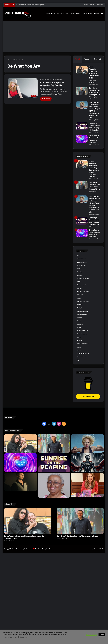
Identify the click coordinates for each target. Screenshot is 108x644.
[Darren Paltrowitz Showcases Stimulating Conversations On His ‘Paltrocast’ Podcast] (82, 70)
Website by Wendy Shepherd (44, 549)
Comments (98, 59)
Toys (79, 360)
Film (67, 14)
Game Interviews (83, 311)
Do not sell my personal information (15, 637)
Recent (77, 59)
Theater (84, 14)
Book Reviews (82, 265)
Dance (79, 282)
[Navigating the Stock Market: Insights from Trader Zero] (87, 463)
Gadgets (80, 308)
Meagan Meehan (46, 79)
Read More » (46, 99)
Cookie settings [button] (92, 635)
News (53, 14)
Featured (80, 295)
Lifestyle (80, 324)
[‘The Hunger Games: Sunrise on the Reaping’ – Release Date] (82, 126)
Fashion (80, 288)
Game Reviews (82, 314)
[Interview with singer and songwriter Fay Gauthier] (23, 88)
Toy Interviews (82, 357)
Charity (79, 272)
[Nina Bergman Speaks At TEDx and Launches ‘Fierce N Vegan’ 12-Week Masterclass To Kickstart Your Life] (82, 105)
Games (72, 14)
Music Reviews (82, 334)
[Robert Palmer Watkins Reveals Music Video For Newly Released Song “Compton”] (21, 482)
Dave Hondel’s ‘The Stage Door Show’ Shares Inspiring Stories (77, 536)
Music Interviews (83, 331)
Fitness (80, 305)
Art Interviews (82, 259)
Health (79, 321)
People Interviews (83, 344)
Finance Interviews (83, 301)
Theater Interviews (83, 354)
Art (57, 14)
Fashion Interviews (83, 291)
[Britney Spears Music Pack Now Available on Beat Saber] (82, 139)
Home (86, 5)
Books (62, 14)
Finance (80, 298)
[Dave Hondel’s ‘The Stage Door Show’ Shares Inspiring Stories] (82, 91)
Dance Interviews (83, 285)
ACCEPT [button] (102, 635)
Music (78, 14)
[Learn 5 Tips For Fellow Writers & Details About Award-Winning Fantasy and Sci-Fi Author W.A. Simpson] (54, 485)
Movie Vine (99, 5)
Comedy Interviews (83, 278)
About (92, 5)
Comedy (80, 275)
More (90, 14)
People (79, 340)
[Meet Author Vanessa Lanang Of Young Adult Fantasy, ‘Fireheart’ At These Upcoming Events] (87, 485)
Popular (87, 59)
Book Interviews (82, 262)
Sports (79, 347)
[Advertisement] (54, 37)
